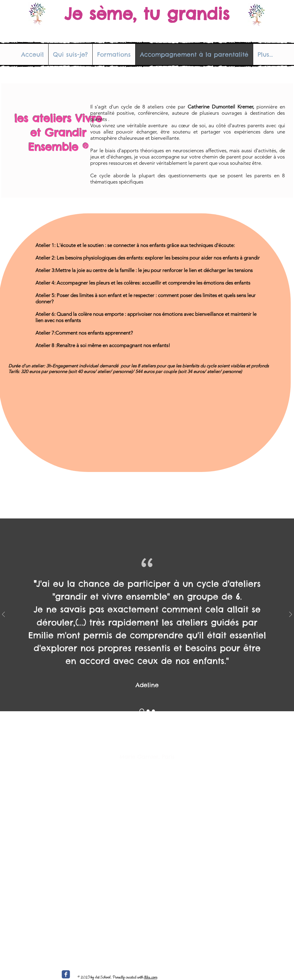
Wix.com (151, 977)
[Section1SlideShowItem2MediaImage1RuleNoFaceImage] (148, 711)
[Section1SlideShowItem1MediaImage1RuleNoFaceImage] (142, 711)
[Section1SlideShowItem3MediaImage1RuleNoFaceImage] (153, 711)
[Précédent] (3, 615)
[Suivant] (291, 615)
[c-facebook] (66, 974)
